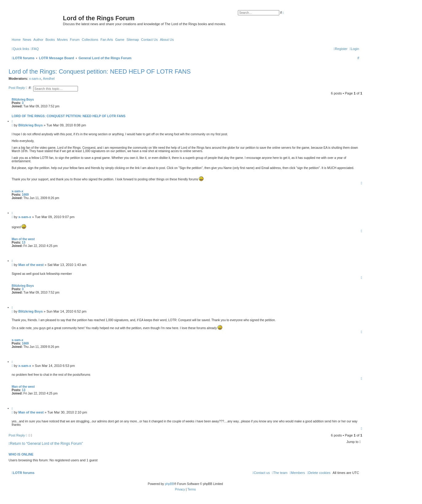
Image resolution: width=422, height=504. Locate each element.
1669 (25, 195)
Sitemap (133, 40)
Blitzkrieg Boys (23, 100)
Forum (75, 40)
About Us (167, 40)
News (27, 40)
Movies (62, 40)
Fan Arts (107, 40)
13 (23, 242)
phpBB (169, 484)
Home (16, 40)
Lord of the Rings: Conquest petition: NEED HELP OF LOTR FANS (100, 71)
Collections (90, 40)
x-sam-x (35, 79)
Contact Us (149, 40)
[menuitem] (35, 49)
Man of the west (23, 239)
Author (38, 40)
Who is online (21, 454)
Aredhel (49, 79)
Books (50, 40)
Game (120, 40)
